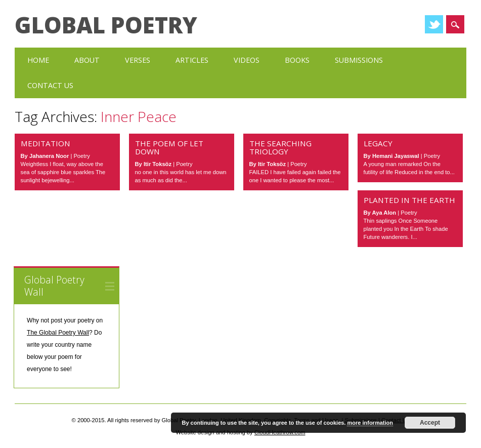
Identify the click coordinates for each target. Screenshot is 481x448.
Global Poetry (106, 25)
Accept (430, 423)
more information (370, 423)
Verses (138, 60)
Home (38, 60)
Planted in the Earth (409, 200)
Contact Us (50, 85)
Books (297, 60)
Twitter (434, 24)
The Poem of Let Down (169, 147)
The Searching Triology (280, 147)
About (87, 60)
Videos (247, 60)
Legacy (378, 143)
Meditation (46, 143)
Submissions (359, 60)
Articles (192, 60)
